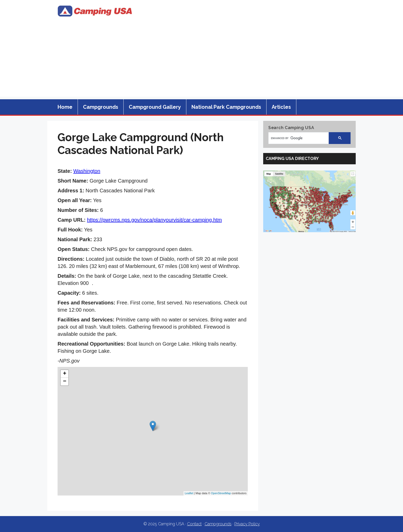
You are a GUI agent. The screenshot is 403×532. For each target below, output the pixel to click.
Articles (281, 107)
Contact (194, 524)
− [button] (65, 382)
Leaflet (189, 493)
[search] (296, 138)
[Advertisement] (201, 61)
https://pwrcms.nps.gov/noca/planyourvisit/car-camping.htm (154, 220)
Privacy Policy (247, 524)
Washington (87, 171)
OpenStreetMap (221, 493)
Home (65, 107)
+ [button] (65, 374)
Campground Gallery (155, 107)
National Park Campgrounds (226, 107)
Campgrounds (101, 107)
